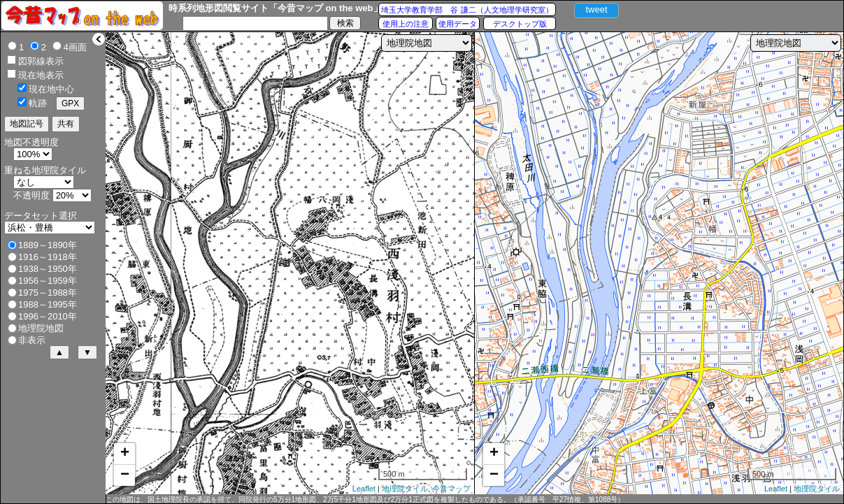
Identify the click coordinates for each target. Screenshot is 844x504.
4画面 (75, 47)
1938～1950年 (48, 269)
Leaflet (364, 489)
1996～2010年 (48, 316)
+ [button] (125, 454)
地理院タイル (405, 489)
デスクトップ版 (520, 24)
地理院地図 (41, 328)
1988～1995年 (48, 304)
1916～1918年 (48, 257)
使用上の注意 (406, 24)
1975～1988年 (48, 293)
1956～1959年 (48, 281)
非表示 (32, 340)
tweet (596, 9)
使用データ (458, 24)
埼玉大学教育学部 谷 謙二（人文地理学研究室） (467, 10)
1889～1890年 (48, 245)
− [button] (125, 475)
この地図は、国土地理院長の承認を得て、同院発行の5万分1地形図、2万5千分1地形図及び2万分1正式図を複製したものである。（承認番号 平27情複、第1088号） (365, 499)
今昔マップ (451, 489)
